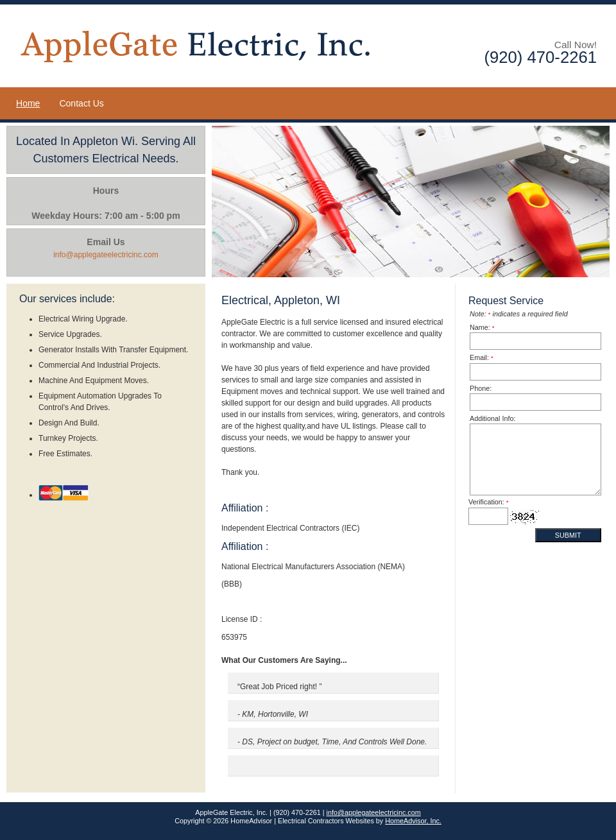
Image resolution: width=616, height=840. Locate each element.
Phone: (481, 388)
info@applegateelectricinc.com (374, 812)
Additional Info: (492, 418)
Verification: (489, 502)
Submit (568, 535)
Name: (482, 327)
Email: (482, 357)
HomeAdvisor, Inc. (413, 821)
